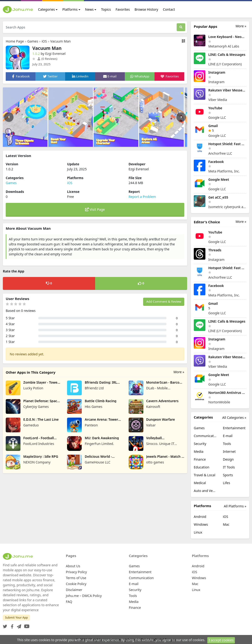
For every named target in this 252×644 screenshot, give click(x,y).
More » (179, 372)
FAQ (69, 602)
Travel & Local (205, 475)
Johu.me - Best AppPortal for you (151, 640)
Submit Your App (16, 618)
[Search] (181, 27)
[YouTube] (26, 625)
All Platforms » (235, 506)
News (89, 9)
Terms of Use (76, 578)
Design (228, 459)
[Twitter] (5, 625)
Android (200, 517)
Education (201, 467)
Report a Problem (142, 197)
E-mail (228, 436)
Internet (229, 451)
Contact (169, 9)
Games (33, 41)
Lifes (227, 483)
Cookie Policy (76, 584)
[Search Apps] (90, 27)
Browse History (146, 9)
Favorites (123, 9)
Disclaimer (74, 590)
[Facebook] (11, 625)
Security (200, 444)
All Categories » (234, 417)
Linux (198, 532)
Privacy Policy (76, 572)
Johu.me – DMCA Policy (84, 596)
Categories (46, 9)
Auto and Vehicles (206, 491)
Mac (226, 524)
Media (199, 451)
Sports (228, 475)
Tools (227, 444)
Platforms (70, 9)
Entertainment (234, 428)
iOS (44, 41)
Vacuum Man (61, 41)
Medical (200, 483)
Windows (201, 524)
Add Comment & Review (164, 301)
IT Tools (229, 467)
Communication (206, 436)
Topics (106, 9)
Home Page (15, 41)
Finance (200, 459)
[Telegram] (18, 625)
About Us (73, 566)
